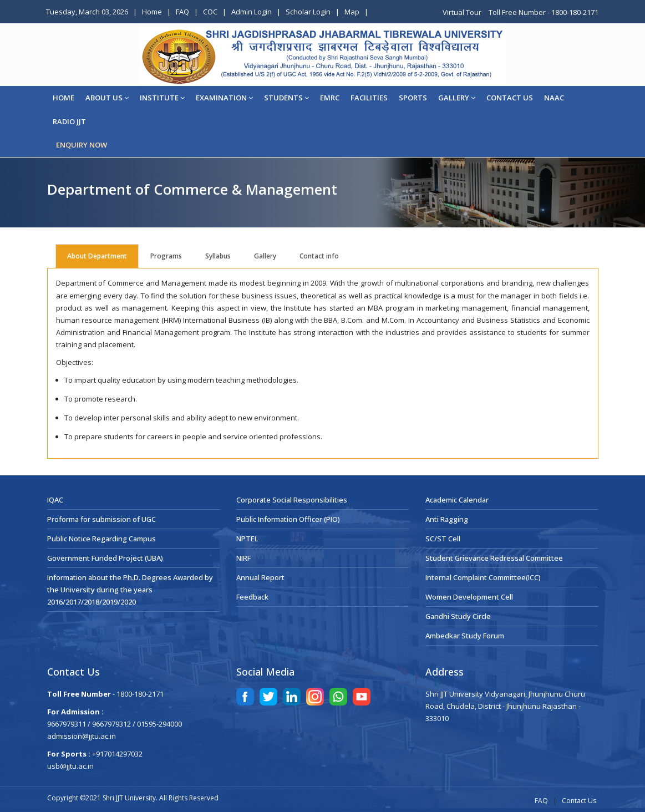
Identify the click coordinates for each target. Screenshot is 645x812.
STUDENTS (286, 98)
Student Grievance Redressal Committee (494, 558)
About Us (107, 98)
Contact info (319, 256)
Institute (162, 98)
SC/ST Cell (443, 539)
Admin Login (252, 12)
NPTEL (247, 539)
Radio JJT (69, 121)
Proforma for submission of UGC (101, 519)
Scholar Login (308, 12)
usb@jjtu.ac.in (70, 766)
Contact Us (579, 801)
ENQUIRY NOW (82, 145)
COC (210, 12)
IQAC (55, 500)
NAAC (554, 98)
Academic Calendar (457, 500)
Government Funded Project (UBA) (105, 558)
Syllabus (218, 256)
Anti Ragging (447, 519)
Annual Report (260, 577)
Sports (413, 98)
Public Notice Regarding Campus (101, 539)
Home (152, 12)
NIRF (243, 558)
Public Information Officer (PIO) (288, 519)
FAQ (182, 12)
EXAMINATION (224, 98)
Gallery (457, 98)
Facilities (369, 98)
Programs (166, 256)
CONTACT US (510, 98)
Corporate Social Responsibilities (292, 500)
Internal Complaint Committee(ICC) (483, 577)
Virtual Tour (463, 12)
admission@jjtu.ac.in (82, 736)
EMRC (330, 98)
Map (352, 12)
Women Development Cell (469, 597)
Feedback (252, 597)
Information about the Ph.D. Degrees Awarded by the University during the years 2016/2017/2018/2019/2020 (130, 590)
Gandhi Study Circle (458, 616)
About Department (97, 256)
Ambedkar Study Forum (465, 636)
